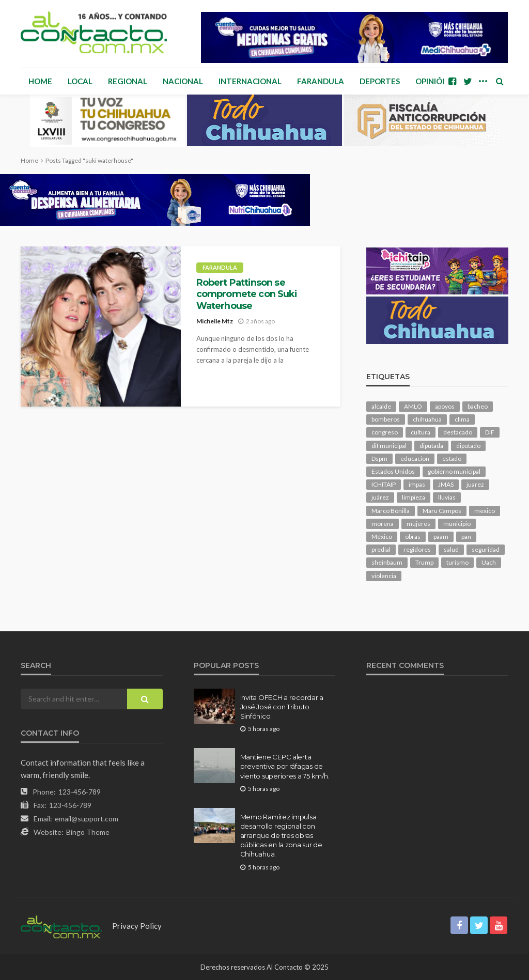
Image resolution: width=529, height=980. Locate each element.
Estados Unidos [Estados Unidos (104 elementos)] (393, 471)
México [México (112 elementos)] (382, 536)
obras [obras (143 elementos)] (413, 536)
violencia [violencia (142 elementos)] (384, 576)
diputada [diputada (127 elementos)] (431, 446)
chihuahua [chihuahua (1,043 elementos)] (427, 419)
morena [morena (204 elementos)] (383, 524)
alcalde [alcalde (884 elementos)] (381, 406)
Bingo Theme (88, 832)
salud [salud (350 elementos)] (451, 549)
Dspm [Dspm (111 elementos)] (379, 458)
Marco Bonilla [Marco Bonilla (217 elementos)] (391, 511)
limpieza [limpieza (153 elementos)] (414, 497)
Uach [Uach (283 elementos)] (489, 562)
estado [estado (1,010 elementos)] (452, 458)
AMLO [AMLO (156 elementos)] (413, 406)
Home (40, 81)
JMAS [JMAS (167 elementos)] (446, 484)
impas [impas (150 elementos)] (417, 484)
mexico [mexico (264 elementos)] (485, 511)
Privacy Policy (137, 926)
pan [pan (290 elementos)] (466, 536)
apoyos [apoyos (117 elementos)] (445, 406)
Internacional (250, 81)
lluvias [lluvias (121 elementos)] (447, 497)
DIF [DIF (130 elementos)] (490, 432)
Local (80, 81)
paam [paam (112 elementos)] (441, 536)
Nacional (183, 81)
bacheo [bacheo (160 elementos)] (478, 406)
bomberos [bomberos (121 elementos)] (386, 419)
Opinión (432, 81)
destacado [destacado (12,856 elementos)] (458, 432)
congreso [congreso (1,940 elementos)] (385, 432)
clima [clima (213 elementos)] (462, 419)
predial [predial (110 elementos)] (381, 549)
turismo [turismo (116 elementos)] (457, 562)
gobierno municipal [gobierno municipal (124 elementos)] (454, 471)
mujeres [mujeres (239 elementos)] (418, 524)
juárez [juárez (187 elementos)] (380, 497)
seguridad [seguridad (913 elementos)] (486, 549)
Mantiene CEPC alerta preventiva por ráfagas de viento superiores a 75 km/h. (285, 766)
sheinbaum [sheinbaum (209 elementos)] (387, 562)
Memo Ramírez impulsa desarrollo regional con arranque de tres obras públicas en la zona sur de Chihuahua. (281, 836)
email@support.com (87, 819)
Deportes (380, 81)
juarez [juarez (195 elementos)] (475, 484)
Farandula (321, 81)
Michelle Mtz (215, 321)
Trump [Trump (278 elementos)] (424, 562)
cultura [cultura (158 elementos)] (421, 432)
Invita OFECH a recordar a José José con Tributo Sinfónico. (282, 707)
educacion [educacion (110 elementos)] (415, 458)
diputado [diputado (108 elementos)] (468, 446)
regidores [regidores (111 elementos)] (417, 549)
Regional (128, 81)
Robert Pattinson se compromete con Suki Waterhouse (246, 294)
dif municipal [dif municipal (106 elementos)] (389, 446)
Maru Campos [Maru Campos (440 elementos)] (442, 511)
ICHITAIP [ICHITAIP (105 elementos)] (384, 484)
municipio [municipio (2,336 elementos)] (457, 524)
